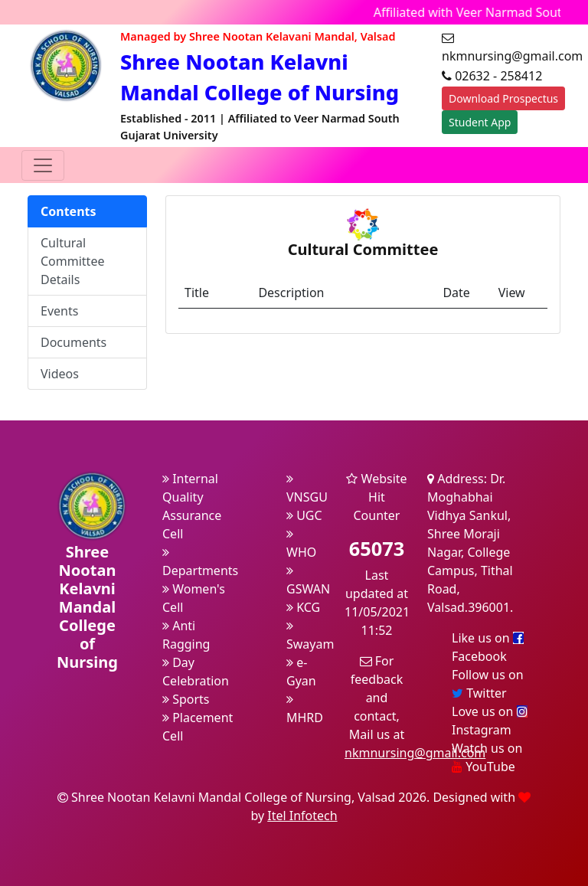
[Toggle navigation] (43, 165)
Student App (480, 122)
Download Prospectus (503, 98)
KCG (303, 607)
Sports (186, 699)
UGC (304, 515)
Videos (60, 374)
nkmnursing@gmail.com (415, 753)
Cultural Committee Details (72, 261)
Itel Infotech (302, 816)
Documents (73, 342)
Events (59, 311)
